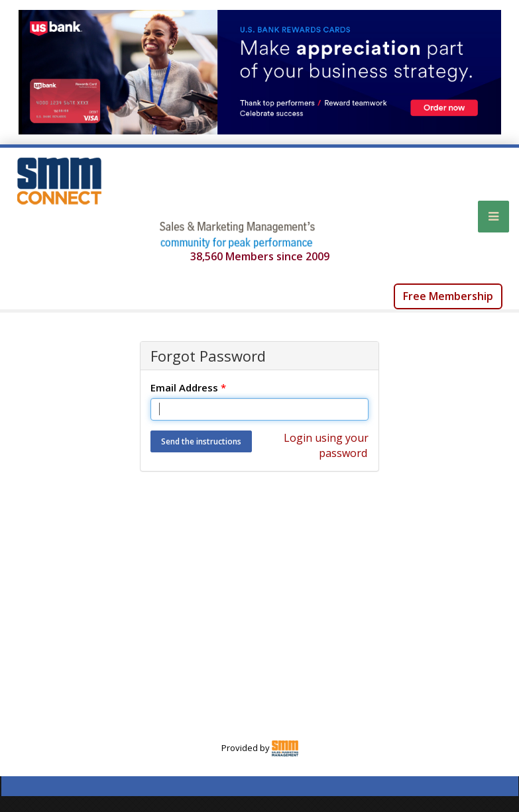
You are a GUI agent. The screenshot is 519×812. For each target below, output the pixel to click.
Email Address (188, 387)
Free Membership (448, 296)
